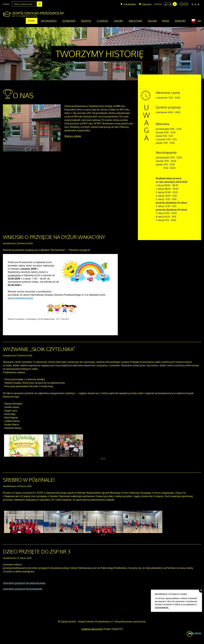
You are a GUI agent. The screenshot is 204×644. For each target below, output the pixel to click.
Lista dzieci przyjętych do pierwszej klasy (24, 583)
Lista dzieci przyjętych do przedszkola (22, 589)
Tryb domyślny (128, 4)
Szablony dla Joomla (92, 629)
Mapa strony (195, 633)
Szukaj (39, 4)
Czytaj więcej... (162, 607)
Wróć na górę (190, 634)
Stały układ (182, 4)
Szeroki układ (186, 4)
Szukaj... (6, 4)
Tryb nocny (145, 4)
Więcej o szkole (73, 136)
